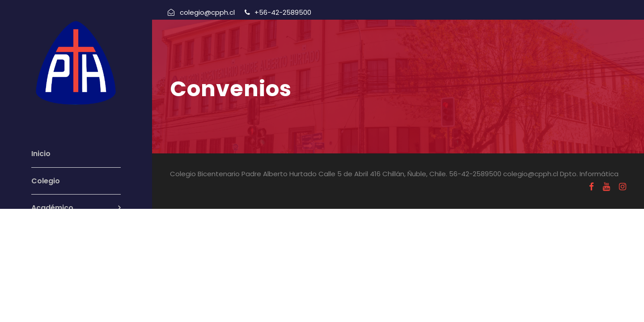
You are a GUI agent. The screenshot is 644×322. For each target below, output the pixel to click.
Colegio (46, 181)
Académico (52, 208)
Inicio (41, 154)
